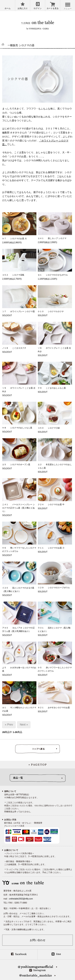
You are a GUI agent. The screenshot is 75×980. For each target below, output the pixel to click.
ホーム (8, 8)
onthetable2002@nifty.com (21, 899)
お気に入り (23, 8)
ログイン (38, 8)
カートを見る (53, 8)
